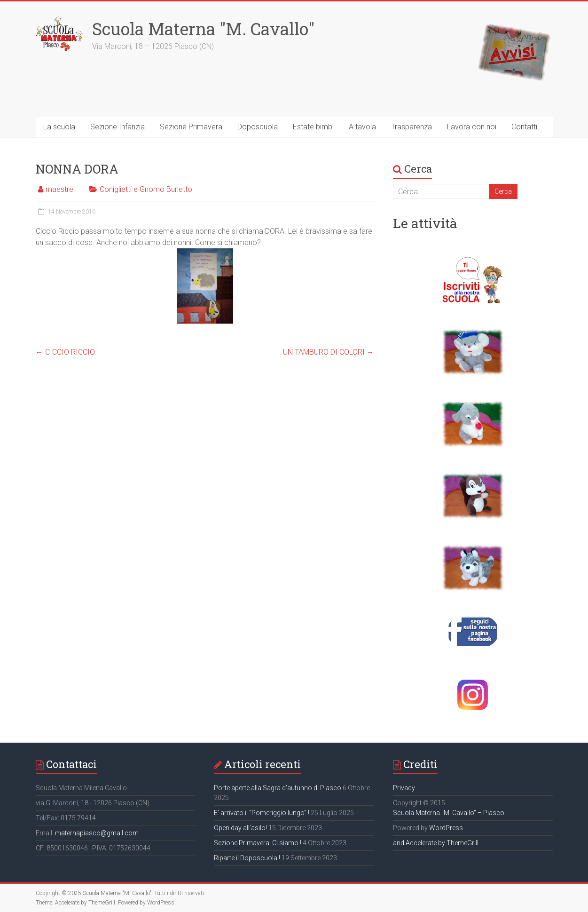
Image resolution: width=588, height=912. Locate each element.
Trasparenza (412, 127)
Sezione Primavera (191, 127)
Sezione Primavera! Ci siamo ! (258, 843)
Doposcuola (258, 127)
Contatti (524, 127)
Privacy (404, 788)
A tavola (362, 127)
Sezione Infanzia (118, 127)
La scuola (59, 127)
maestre (59, 189)
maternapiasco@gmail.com (97, 833)
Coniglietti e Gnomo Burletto (146, 189)
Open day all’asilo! (240, 828)
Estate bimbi (313, 127)
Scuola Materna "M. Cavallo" (203, 29)
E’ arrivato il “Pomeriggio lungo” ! (262, 813)
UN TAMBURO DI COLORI (329, 352)
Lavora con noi (472, 127)
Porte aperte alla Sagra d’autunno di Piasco (278, 788)
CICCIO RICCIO (65, 352)
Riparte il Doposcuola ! (247, 858)
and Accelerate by (420, 843)
